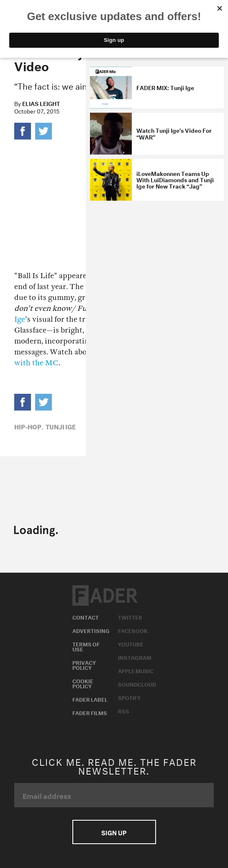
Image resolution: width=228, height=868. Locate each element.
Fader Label (90, 699)
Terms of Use (86, 646)
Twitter (130, 617)
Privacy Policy (84, 664)
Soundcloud (137, 684)
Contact (86, 617)
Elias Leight (41, 103)
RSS (124, 710)
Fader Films (90, 712)
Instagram (135, 657)
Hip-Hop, (29, 426)
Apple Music (136, 670)
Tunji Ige (61, 426)
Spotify (129, 697)
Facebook (133, 630)
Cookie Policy (83, 683)
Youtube (131, 643)
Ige (20, 319)
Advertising (91, 630)
